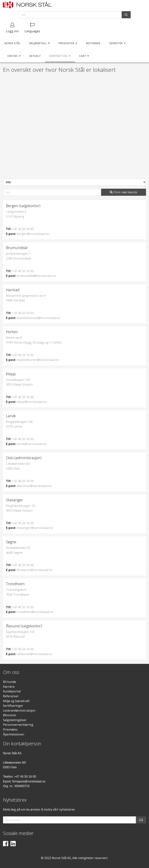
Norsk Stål (12, 43)
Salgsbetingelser (15, 720)
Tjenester (116, 43)
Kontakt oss (59, 56)
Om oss (12, 56)
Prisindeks (10, 729)
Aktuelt (35, 56)
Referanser (11, 696)
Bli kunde (10, 682)
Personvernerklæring (18, 725)
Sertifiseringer (13, 706)
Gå (141, 820)
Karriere (9, 687)
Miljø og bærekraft (16, 701)
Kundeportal (12, 691)
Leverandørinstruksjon (19, 710)
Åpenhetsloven (14, 734)
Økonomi (9, 715)
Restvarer (93, 43)
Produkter (66, 43)
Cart (83, 56)
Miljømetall (38, 43)
